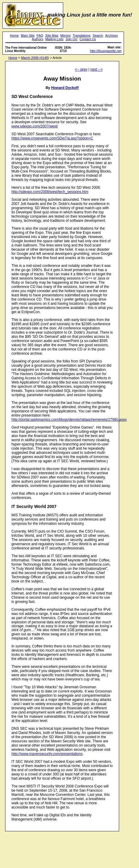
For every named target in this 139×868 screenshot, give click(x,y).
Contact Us (88, 39)
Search (98, 35)
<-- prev (81, 69)
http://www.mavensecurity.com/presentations (47, 754)
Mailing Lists (54, 39)
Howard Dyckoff (65, 88)
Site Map (52, 35)
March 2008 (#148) (35, 58)
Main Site (28, 35)
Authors (38, 39)
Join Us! (72, 39)
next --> (96, 69)
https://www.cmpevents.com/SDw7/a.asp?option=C (52, 138)
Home (14, 35)
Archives (111, 35)
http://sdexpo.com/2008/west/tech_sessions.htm (50, 192)
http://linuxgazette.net (106, 51)
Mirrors (66, 35)
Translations (82, 35)
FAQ (40, 35)
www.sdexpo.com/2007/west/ (35, 126)
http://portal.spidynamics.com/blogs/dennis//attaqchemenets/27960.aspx (69, 420)
